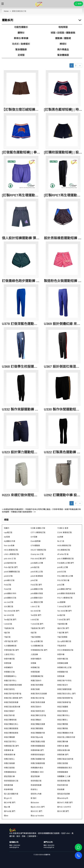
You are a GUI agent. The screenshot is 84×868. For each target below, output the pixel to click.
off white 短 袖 (63, 554)
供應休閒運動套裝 (38, 746)
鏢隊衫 (21, 33)
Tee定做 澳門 (36, 615)
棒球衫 (63, 44)
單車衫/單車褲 (21, 38)
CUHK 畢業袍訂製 (64, 532)
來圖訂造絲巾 (36, 681)
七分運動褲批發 (10, 646)
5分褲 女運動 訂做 (38, 528)
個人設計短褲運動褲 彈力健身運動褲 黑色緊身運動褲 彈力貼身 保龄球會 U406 (21, 238)
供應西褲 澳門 (63, 755)
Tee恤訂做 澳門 (10, 620)
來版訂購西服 (63, 724)
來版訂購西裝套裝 (11, 733)
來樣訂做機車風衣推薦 (13, 685)
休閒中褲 (61, 654)
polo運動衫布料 (10, 593)
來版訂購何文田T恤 (38, 715)
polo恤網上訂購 (37, 563)
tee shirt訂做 (36, 611)
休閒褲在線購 (63, 663)
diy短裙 (7, 537)
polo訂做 (34, 580)
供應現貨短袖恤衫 (38, 755)
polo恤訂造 (35, 567)
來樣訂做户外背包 (64, 681)
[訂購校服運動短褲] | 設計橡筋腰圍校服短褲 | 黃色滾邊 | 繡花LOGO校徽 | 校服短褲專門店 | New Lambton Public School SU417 (63, 152)
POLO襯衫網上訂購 (65, 576)
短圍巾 (7, 528)
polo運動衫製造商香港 (66, 593)
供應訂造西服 (63, 763)
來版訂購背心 (63, 720)
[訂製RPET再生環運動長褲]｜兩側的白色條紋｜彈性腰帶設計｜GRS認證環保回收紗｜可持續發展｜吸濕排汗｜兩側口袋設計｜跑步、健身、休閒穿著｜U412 (63, 195)
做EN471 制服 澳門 (65, 803)
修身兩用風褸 (36, 785)
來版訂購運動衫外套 (65, 733)
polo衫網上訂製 (37, 572)
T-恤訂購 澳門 (63, 633)
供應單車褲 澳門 (37, 750)
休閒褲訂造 (35, 667)
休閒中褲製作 (36, 659)
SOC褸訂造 (9, 607)
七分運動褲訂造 (37, 646)
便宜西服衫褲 (9, 776)
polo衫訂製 (8, 576)
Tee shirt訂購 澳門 (64, 611)
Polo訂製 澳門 (36, 585)
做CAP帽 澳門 (10, 803)
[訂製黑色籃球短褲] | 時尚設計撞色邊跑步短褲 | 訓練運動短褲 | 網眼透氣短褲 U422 (63, 110)
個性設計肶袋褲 (63, 794)
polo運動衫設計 (37, 598)
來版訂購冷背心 (63, 715)
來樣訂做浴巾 (63, 685)
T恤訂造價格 (36, 637)
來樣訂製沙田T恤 (37, 698)
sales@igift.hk (14, 847)
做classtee (35, 803)
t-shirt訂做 (35, 620)
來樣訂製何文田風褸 (39, 694)
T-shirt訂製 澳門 (64, 620)
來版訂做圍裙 (63, 707)
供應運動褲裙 (63, 772)
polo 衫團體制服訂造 (65, 559)
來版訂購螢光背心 (11, 724)
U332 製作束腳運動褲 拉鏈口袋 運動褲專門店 (21, 409)
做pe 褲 (7, 807)
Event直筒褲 (36, 541)
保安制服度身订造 (11, 781)
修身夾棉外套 (63, 785)
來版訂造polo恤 (37, 737)
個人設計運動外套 (11, 794)
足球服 (21, 55)
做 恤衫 (34, 798)
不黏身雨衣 (62, 646)
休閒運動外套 (63, 672)
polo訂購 (61, 585)
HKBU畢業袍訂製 (64, 546)
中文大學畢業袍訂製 (65, 650)
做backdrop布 (63, 798)
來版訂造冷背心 (10, 742)
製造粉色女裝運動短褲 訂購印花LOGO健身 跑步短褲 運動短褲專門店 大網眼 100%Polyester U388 (63, 281)
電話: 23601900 (15, 845)
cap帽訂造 (8, 532)
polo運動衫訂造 (10, 598)
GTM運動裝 (35, 546)
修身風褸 (61, 789)
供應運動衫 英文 (37, 772)
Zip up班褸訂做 (37, 641)
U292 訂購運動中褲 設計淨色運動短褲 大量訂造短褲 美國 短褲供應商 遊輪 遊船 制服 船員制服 (63, 495)
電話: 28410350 (49, 845)
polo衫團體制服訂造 (12, 572)
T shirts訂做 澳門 (64, 607)
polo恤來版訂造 (10, 563)
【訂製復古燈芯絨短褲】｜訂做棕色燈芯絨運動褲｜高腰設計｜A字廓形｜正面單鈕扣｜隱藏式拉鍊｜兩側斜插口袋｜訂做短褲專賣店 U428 (21, 110)
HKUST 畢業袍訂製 (38, 550)
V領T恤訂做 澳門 (11, 641)
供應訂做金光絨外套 (65, 759)
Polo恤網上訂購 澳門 (65, 563)
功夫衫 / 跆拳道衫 (21, 44)
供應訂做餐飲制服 (38, 763)
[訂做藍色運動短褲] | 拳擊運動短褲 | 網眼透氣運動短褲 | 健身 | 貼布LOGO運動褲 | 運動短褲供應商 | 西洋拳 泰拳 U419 (21, 152)
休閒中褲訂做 (63, 659)
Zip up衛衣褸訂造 (64, 641)
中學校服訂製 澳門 (11, 650)
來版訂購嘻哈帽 (10, 720)
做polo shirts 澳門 (38, 807)
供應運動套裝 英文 (65, 768)
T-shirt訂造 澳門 (37, 624)
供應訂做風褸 (9, 763)
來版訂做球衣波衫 (38, 711)
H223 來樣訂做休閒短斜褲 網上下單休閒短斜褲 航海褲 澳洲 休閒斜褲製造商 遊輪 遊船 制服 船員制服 (21, 495)
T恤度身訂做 (9, 628)
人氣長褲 (34, 654)
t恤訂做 (7, 633)
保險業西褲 (8, 785)
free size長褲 (9, 546)
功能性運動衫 (21, 27)
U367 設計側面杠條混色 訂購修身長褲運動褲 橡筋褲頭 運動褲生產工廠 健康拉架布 (63, 367)
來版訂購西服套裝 (11, 728)
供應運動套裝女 (10, 772)
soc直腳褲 (61, 602)
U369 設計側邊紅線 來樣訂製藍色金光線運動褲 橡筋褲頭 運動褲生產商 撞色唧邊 (63, 324)
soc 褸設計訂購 (37, 602)
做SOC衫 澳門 (36, 811)
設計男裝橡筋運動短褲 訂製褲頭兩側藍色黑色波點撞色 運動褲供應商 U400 (63, 238)
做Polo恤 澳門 (10, 811)
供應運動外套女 (37, 768)
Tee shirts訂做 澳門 (12, 611)
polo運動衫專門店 (64, 589)
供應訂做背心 (9, 759)
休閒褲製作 (8, 667)
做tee (6, 816)
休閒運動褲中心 (10, 676)
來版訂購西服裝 (37, 728)
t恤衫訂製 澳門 (63, 628)
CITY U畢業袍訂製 (38, 532)
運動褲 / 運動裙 (63, 38)
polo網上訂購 (62, 567)
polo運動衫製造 (37, 593)
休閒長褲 (61, 676)
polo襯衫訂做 (9, 580)
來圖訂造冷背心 (10, 681)
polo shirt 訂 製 (10, 559)
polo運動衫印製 (37, 589)
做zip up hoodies (37, 816)
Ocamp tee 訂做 (37, 554)
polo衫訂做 (62, 572)
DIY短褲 (34, 537)
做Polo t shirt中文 (64, 807)
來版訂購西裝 (63, 728)
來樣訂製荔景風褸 (11, 702)
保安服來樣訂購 (63, 781)
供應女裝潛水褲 (63, 750)
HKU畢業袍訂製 (64, 550)
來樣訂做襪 (35, 689)
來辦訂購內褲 (63, 742)
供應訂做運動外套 (38, 759)
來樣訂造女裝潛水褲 (12, 707)
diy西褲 (60, 537)
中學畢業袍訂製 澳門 (39, 650)
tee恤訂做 (61, 615)
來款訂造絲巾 (36, 707)
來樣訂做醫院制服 (64, 689)
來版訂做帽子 (9, 711)
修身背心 (34, 789)
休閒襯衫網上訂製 (64, 667)
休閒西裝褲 (35, 672)
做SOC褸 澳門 (63, 811)
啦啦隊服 (63, 27)
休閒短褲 (8, 663)
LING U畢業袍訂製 (11, 554)
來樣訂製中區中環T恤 (13, 694)
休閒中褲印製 (9, 659)
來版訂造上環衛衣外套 (66, 737)
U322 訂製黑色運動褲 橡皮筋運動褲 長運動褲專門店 (63, 452)
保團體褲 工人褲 (64, 776)
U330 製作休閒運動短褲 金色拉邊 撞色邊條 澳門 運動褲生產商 (63, 409)
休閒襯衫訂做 (9, 672)
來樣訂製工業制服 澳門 (13, 698)
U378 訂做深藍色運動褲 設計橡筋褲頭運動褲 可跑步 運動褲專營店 (21, 324)
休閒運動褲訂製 (37, 676)
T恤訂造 (7, 637)
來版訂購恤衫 (36, 720)
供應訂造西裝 (9, 768)
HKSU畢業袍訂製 (11, 550)
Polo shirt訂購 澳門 (38, 559)
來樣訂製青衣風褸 (38, 702)
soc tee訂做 (9, 602)
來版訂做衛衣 (63, 711)
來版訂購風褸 (9, 737)
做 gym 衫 (8, 798)
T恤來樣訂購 (62, 624)
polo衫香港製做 (37, 576)
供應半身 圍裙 (63, 746)
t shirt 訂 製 (35, 607)
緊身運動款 (21, 50)
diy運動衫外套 (10, 541)
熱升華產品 (63, 50)
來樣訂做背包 (9, 689)
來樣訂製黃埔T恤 (64, 702)
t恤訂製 (34, 633)
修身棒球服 (8, 789)
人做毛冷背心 (9, 654)
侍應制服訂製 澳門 (11, 746)
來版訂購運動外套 (38, 733)
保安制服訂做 (36, 781)
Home (6, 11)
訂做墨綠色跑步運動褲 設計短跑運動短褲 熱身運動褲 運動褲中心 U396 (21, 281)
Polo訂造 (8, 589)
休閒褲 (33, 663)
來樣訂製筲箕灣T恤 (65, 698)
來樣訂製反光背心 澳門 (66, 694)
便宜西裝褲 (35, 776)
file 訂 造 (61, 541)
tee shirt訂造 (9, 615)
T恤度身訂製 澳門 (38, 628)
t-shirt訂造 (8, 624)
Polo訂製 (8, 585)
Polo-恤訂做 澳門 (11, 567)
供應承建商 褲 (10, 755)
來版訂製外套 (9, 715)
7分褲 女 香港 (63, 528)
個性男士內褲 (36, 794)
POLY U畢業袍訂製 (65, 598)
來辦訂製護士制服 (38, 742)
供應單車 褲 (9, 750)
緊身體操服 (63, 55)
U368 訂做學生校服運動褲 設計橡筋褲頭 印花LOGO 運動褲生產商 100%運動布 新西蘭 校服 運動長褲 (21, 367)
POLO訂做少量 (63, 580)
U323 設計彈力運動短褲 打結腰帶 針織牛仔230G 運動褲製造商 (21, 452)
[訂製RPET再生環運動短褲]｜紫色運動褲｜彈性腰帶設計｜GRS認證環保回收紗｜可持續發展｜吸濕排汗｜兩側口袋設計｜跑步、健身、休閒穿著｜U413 (21, 195)
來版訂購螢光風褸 (38, 724)
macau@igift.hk (49, 847)
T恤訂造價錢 (62, 637)
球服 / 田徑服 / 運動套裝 (63, 33)
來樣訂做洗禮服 (37, 685)
